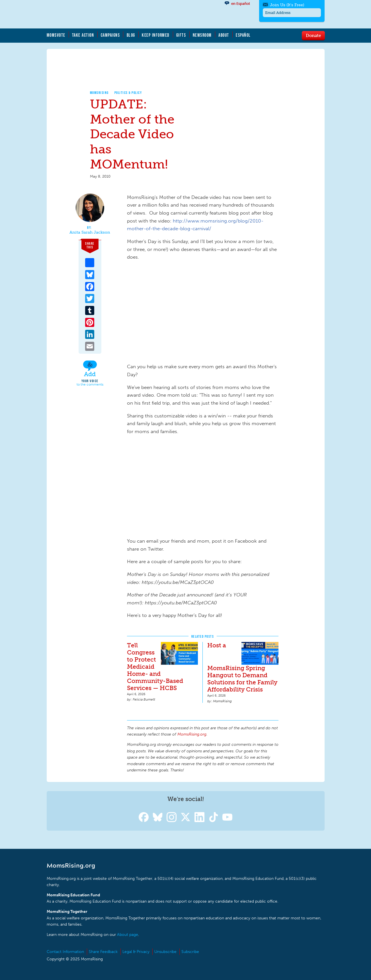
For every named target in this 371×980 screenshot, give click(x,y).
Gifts (181, 35)
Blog (131, 35)
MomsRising (99, 93)
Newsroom (202, 35)
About (224, 35)
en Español (241, 4)
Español (243, 35)
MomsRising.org (102, 14)
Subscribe (190, 952)
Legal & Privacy (136, 952)
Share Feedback (103, 952)
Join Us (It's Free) (287, 5)
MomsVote (56, 35)
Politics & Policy (128, 93)
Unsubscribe (165, 952)
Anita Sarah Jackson (90, 232)
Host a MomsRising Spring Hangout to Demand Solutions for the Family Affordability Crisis (242, 667)
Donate (313, 35)
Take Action (83, 35)
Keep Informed (156, 35)
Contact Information (65, 952)
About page (128, 935)
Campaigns (110, 35)
